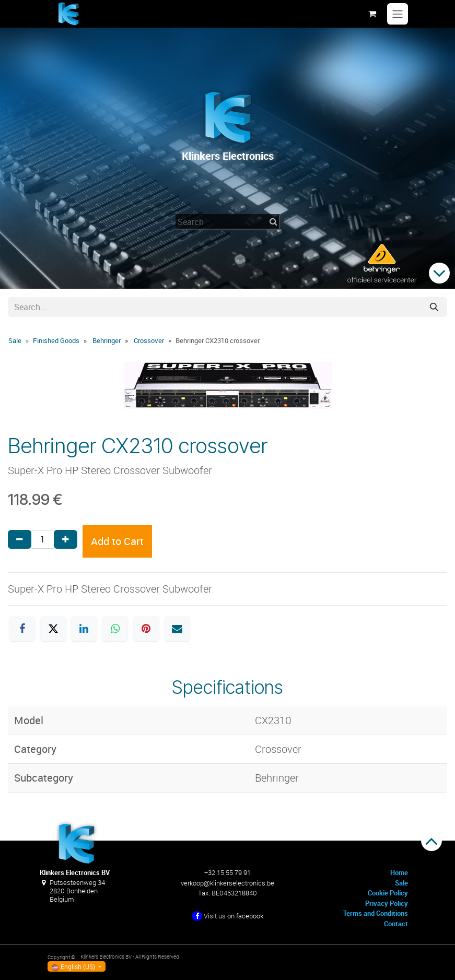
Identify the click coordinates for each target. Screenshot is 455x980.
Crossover (149, 340)
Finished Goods (56, 340)
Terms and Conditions (376, 913)
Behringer (107, 340)
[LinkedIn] (84, 629)
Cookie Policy (388, 893)
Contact (396, 924)
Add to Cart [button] (117, 541)
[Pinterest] (146, 629)
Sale (15, 340)
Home (399, 872)
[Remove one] (20, 539)
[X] (53, 629)
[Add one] (66, 539)
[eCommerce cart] (372, 14)
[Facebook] (22, 629)
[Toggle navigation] (398, 14)
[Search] (434, 307)
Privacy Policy (387, 903)
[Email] (177, 629)
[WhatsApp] (115, 629)
